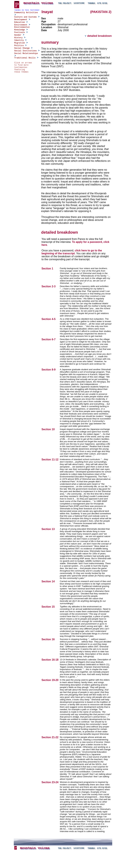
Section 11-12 (50, 460)
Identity (19, 40)
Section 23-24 (50, 782)
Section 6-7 (49, 339)
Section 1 (48, 269)
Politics (19, 46)
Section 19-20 (50, 680)
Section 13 (48, 529)
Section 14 (48, 581)
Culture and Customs (26, 17)
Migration (20, 43)
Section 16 (48, 639)
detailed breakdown (98, 36)
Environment (21, 25)
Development (21, 20)
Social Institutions (26, 51)
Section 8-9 (49, 370)
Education (20, 22)
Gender (18, 35)
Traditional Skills (25, 58)
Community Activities (26, 13)
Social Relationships (26, 53)
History (18, 38)
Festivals (20, 32)
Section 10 (48, 429)
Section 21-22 (50, 737)
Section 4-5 (49, 319)
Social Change (22, 48)
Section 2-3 (49, 286)
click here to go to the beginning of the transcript (72, 252)
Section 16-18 (50, 660)
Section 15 (48, 607)
